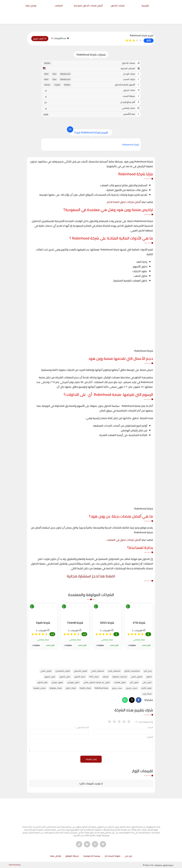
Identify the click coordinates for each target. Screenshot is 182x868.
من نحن (128, 856)
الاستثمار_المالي (97, 671)
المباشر (106, 677)
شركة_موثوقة (56, 688)
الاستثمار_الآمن (114, 671)
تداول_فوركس (73, 682)
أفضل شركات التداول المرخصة (88, 6)
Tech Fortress (15, 865)
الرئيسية (145, 6)
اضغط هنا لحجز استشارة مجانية (91, 576)
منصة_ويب (147, 694)
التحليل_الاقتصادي (63, 671)
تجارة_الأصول (80, 677)
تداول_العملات (120, 682)
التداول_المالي (136, 677)
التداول (149, 677)
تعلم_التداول (42, 682)
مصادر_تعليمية (39, 688)
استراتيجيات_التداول (132, 671)
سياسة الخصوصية (92, 856)
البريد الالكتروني (82, 727)
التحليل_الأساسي (80, 671)
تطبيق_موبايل (57, 682)
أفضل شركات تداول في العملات (124, 540)
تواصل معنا (31, 6)
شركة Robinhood (102, 688)
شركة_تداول (71, 688)
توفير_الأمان (146, 688)
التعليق (149, 737)
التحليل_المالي (46, 671)
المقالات (59, 6)
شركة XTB (139, 623)
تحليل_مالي (147, 682)
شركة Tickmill (75, 623)
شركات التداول (118, 6)
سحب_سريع (117, 688)
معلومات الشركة (132, 647)
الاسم (150, 727)
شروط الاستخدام (113, 856)
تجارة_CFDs (94, 677)
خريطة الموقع (72, 856)
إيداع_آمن (148, 671)
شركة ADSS (107, 623)
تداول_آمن (134, 682)
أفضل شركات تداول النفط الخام (124, 202)
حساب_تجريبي (132, 688)
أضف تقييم (40, 39)
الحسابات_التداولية (120, 677)
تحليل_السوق (50, 677)
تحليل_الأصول (65, 677)
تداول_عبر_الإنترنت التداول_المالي (97, 682)
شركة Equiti (43, 623)
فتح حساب (146, 645)
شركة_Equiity (85, 688)
